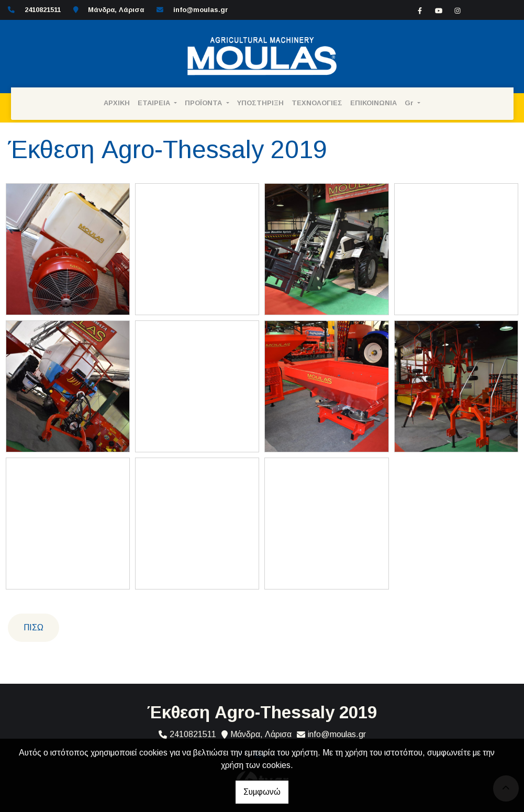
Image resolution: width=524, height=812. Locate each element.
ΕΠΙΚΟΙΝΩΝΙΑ (374, 103)
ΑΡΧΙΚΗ (117, 103)
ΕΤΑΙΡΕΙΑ (155, 103)
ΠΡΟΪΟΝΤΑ (204, 103)
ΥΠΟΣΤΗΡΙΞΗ (260, 103)
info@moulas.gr (201, 10)
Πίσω (34, 627)
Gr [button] (410, 103)
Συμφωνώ (262, 792)
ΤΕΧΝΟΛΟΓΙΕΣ (317, 103)
